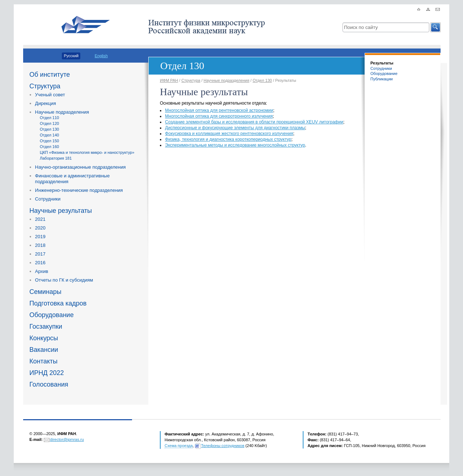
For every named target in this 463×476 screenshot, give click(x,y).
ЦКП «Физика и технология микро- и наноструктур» (87, 152)
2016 (40, 263)
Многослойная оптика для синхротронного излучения (219, 116)
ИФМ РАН (169, 80)
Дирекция (46, 103)
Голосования (49, 384)
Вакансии (44, 350)
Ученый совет (50, 95)
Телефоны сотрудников (223, 446)
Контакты (43, 361)
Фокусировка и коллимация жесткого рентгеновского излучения (229, 134)
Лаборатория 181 (56, 158)
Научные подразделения (62, 112)
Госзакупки (46, 327)
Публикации (382, 79)
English (101, 56)
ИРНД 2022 (46, 373)
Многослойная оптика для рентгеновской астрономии (219, 110)
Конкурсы (44, 338)
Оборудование (51, 315)
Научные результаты (61, 211)
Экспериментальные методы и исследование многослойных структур (235, 145)
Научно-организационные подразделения (80, 167)
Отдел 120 (49, 123)
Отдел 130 (49, 129)
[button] (436, 27)
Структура (45, 86)
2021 (40, 219)
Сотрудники (48, 199)
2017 (40, 254)
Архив (42, 271)
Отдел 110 (49, 118)
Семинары (45, 292)
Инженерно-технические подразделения (79, 190)
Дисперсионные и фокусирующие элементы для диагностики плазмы (235, 128)
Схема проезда (179, 446)
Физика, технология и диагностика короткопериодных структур (228, 139)
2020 (40, 228)
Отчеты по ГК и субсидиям (64, 280)
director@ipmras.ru (67, 439)
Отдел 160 (49, 147)
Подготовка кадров (58, 303)
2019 (40, 237)
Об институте (50, 75)
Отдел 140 (49, 135)
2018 (40, 245)
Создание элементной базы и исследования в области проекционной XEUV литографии (254, 122)
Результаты (382, 63)
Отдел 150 (49, 141)
